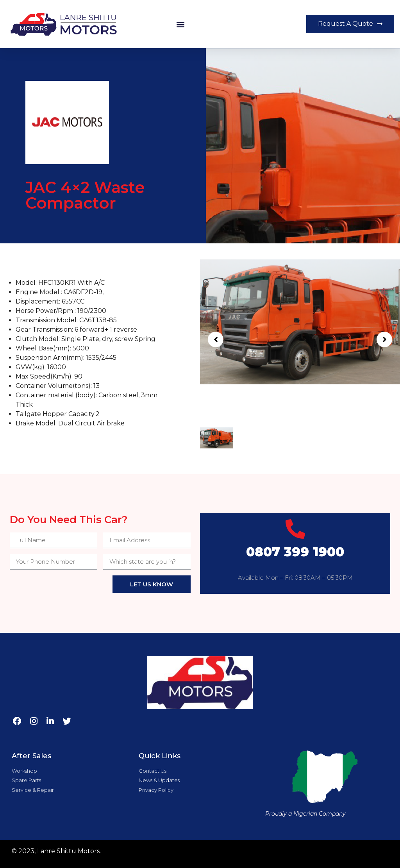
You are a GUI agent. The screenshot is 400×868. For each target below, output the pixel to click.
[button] (181, 24)
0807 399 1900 (295, 552)
